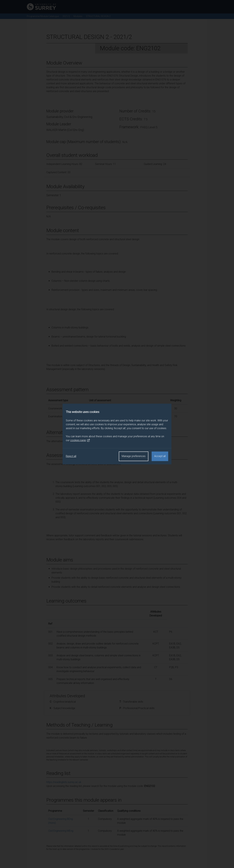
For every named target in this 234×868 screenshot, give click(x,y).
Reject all (71, 456)
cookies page (80, 440)
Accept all (160, 456)
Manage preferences (134, 456)
